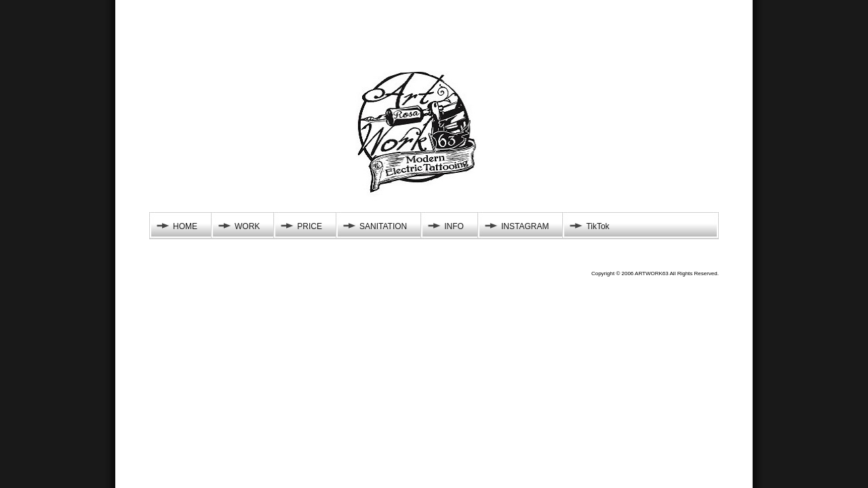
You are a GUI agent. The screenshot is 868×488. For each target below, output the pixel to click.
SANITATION (383, 226)
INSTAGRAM (525, 226)
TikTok (597, 226)
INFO (454, 226)
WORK (247, 226)
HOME (185, 226)
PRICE (310, 226)
